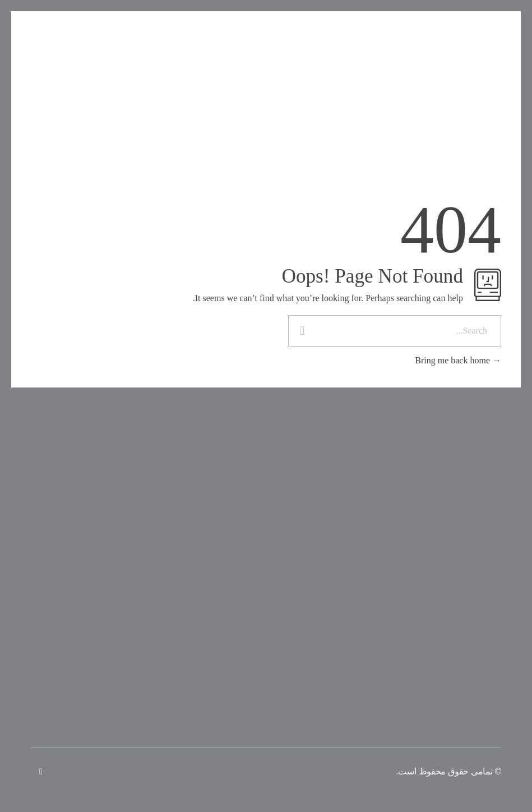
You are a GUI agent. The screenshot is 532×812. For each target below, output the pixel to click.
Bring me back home (458, 360)
